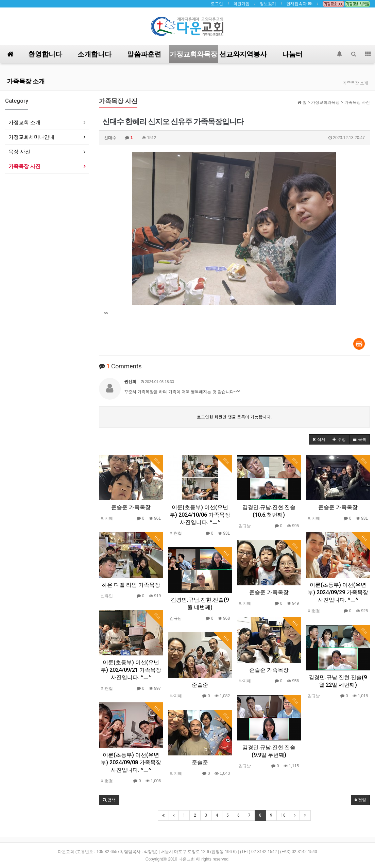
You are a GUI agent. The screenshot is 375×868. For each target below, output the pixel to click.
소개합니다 (95, 54)
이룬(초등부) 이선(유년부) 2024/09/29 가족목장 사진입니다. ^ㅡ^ (338, 592)
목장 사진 (19, 152)
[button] (319, 439)
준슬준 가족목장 (131, 507)
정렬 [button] (360, 800)
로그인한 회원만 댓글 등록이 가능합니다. (234, 417)
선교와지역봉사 (243, 54)
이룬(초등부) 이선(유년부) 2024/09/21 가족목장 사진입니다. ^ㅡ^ (131, 670)
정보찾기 (268, 4)
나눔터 (292, 54)
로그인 (217, 4)
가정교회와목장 (193, 54)
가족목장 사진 (24, 166)
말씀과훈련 (144, 54)
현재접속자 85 (299, 4)
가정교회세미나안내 (31, 137)
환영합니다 (45, 54)
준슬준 (200, 685)
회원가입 (241, 4)
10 (283, 815)
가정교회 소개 (24, 122)
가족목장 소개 (26, 81)
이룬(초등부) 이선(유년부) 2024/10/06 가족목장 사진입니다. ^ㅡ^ (200, 515)
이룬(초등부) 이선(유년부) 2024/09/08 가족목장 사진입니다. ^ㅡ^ (131, 762)
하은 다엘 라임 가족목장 (131, 585)
